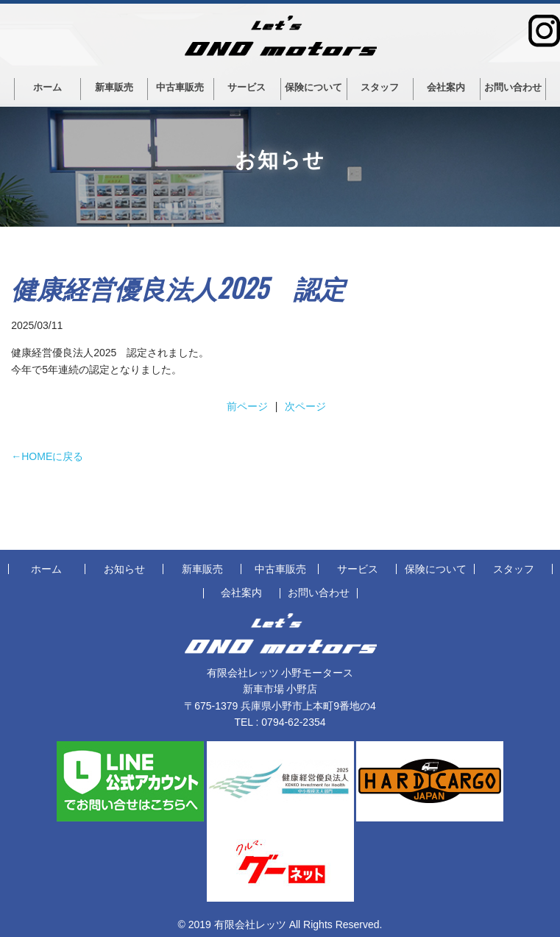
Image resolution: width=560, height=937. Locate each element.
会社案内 (446, 87)
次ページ (305, 406)
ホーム (47, 87)
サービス (247, 87)
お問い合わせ (513, 87)
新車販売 (114, 87)
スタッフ (380, 87)
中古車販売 (180, 87)
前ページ (247, 406)
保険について (313, 87)
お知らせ (124, 569)
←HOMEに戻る (47, 456)
